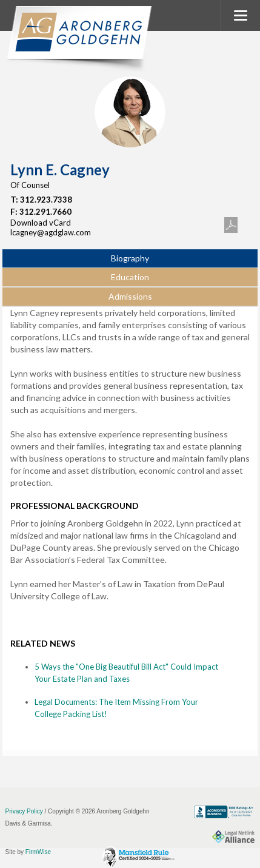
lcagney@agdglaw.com (51, 232)
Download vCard (41, 223)
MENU (240, 15)
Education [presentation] (130, 277)
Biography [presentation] (130, 258)
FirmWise (38, 852)
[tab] (130, 259)
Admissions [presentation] (130, 296)
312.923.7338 (46, 200)
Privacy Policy (24, 811)
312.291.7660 (45, 212)
